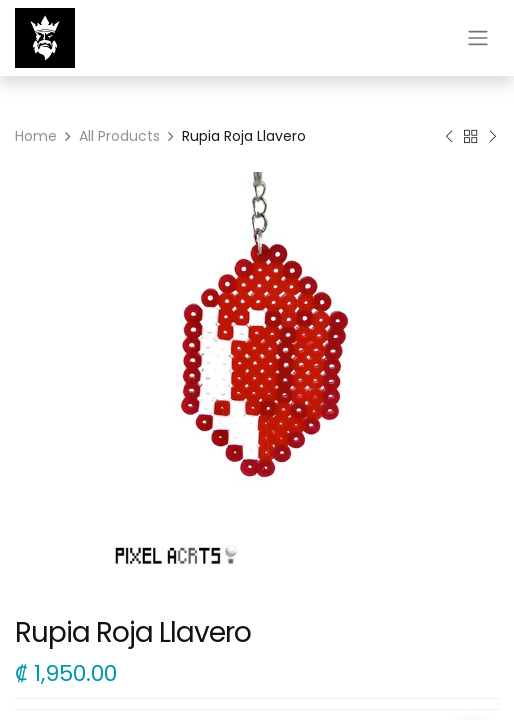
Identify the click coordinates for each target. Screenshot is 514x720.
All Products (119, 136)
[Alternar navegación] (478, 38)
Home (36, 136)
